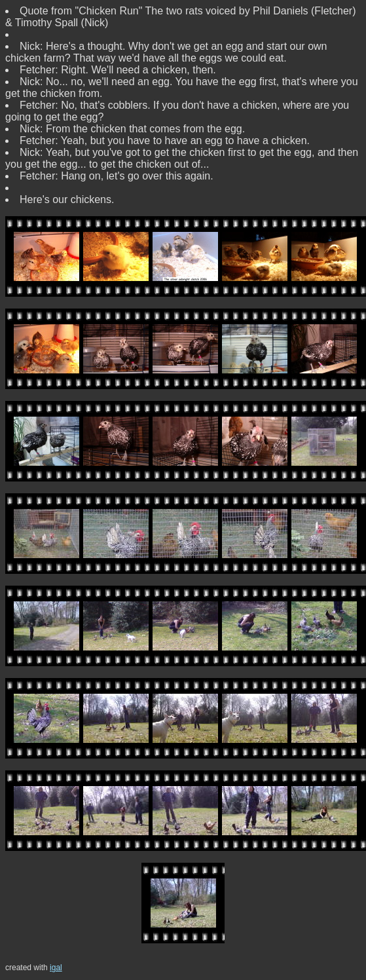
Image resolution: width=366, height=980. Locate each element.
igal (56, 968)
